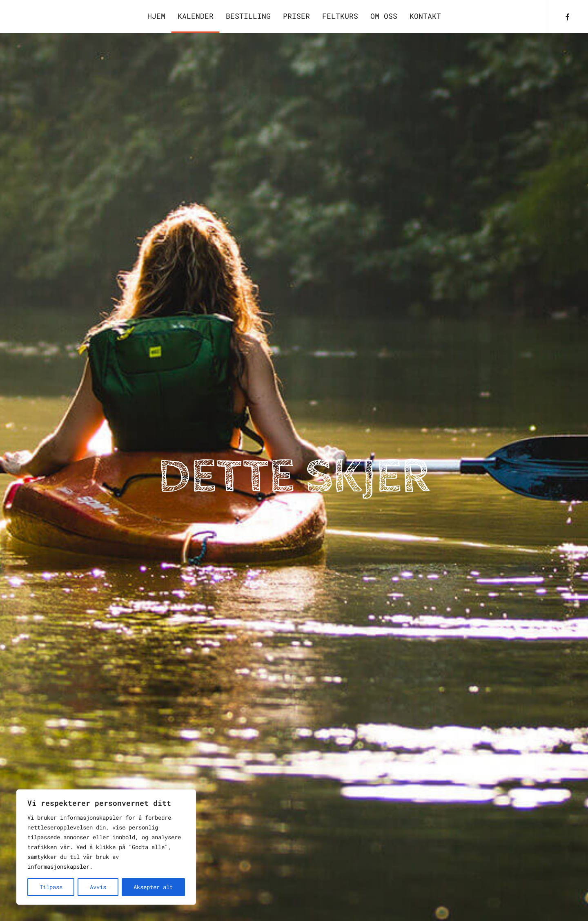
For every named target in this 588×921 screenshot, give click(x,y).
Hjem (156, 16)
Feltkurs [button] (340, 16)
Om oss (384, 16)
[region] (106, 847)
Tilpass (51, 887)
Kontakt (425, 16)
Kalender (196, 16)
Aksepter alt (153, 887)
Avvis (98, 887)
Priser (296, 16)
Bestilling (248, 16)
